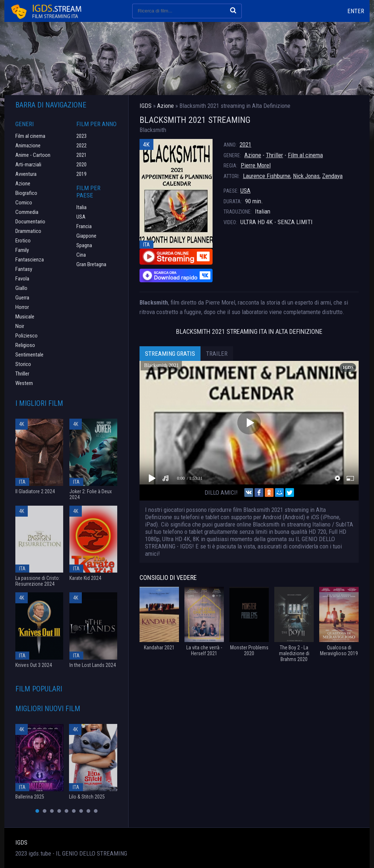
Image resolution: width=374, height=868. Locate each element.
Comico (24, 203)
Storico (23, 364)
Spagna (84, 245)
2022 (81, 146)
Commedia (27, 212)
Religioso (25, 345)
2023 (81, 136)
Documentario (30, 222)
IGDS (21, 842)
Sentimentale (29, 355)
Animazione (28, 146)
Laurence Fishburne (267, 176)
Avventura (26, 174)
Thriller (274, 155)
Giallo (21, 288)
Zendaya (332, 176)
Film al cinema (305, 155)
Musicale (25, 317)
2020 (81, 165)
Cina (81, 255)
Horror (22, 307)
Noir (20, 326)
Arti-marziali (28, 165)
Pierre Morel (256, 165)
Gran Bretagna (91, 264)
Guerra (22, 298)
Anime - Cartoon (33, 155)
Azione (253, 155)
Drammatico (28, 231)
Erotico (23, 241)
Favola (22, 279)
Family (22, 250)
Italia (81, 207)
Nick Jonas (306, 176)
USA (245, 190)
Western (24, 383)
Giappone (86, 236)
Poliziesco (26, 336)
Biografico (26, 193)
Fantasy (24, 269)
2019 (81, 174)
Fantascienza (30, 260)
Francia (84, 226)
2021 (245, 144)
